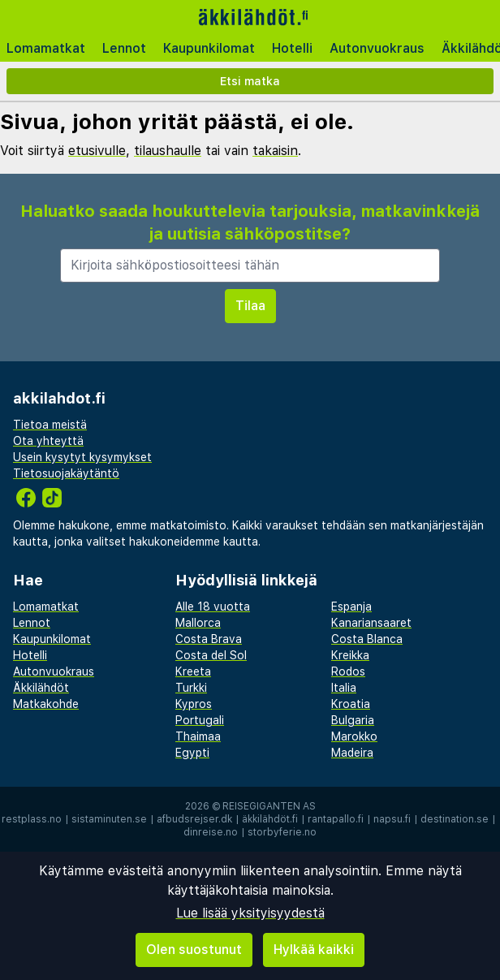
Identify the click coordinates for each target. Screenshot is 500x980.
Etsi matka (250, 81)
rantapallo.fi (336, 819)
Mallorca (198, 623)
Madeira (352, 753)
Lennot (124, 48)
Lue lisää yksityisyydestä (250, 913)
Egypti (192, 753)
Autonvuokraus (377, 48)
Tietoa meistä (50, 425)
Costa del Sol (211, 655)
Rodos (348, 671)
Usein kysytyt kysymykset (82, 457)
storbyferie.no (282, 832)
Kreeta (193, 671)
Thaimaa (198, 736)
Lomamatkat (46, 48)
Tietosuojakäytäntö (66, 473)
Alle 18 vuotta (213, 607)
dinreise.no (211, 832)
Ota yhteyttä (48, 441)
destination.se (455, 819)
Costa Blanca (367, 639)
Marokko (354, 736)
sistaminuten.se (109, 819)
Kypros (194, 704)
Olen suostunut (194, 950)
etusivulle (97, 151)
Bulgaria (353, 720)
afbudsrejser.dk (194, 819)
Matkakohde (46, 704)
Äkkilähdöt (41, 688)
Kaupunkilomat (209, 48)
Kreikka (350, 655)
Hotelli (292, 48)
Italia (344, 688)
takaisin (275, 151)
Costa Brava (209, 639)
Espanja (351, 607)
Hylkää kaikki (314, 950)
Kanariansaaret (371, 623)
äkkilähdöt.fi (270, 819)
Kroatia (351, 704)
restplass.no (32, 819)
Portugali (200, 720)
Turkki (191, 688)
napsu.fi (392, 819)
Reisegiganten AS (269, 806)
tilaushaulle (168, 151)
